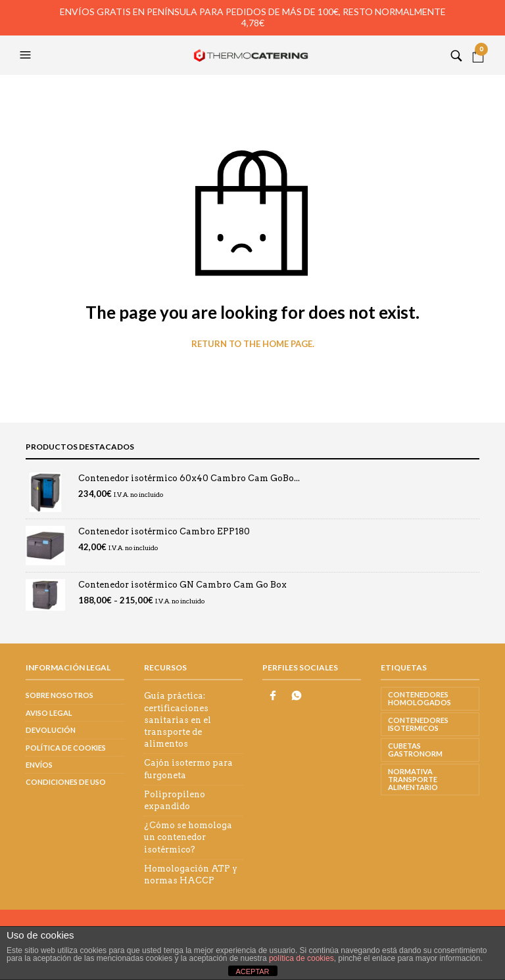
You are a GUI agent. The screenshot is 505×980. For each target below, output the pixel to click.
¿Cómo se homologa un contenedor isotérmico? (188, 837)
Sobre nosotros (60, 695)
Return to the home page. (253, 344)
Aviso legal (49, 713)
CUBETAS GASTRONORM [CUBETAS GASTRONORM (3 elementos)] (415, 750)
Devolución (51, 730)
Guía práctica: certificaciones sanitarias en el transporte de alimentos (178, 720)
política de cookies (301, 958)
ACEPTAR (252, 971)
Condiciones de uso (66, 782)
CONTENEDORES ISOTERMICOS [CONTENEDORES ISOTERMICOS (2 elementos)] (418, 724)
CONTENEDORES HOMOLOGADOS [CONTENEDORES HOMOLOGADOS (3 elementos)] (420, 698)
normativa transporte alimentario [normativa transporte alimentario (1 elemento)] (413, 779)
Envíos (39, 765)
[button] (27, 55)
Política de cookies (66, 748)
